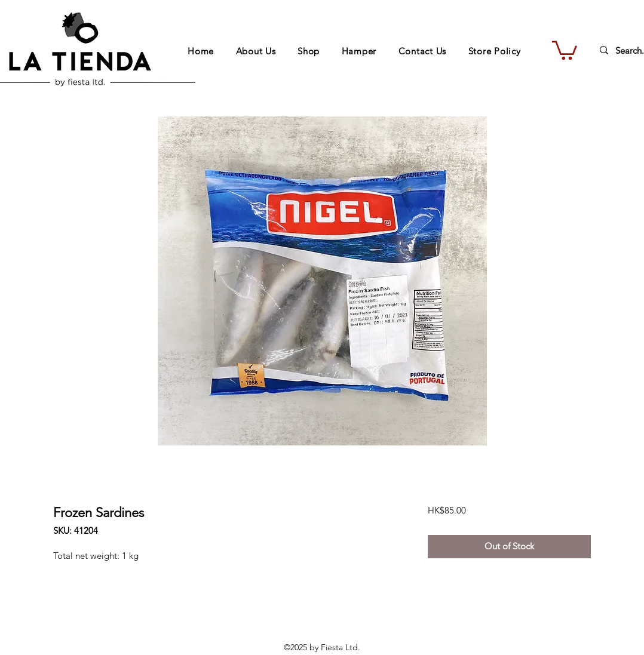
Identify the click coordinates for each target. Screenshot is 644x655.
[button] (565, 49)
